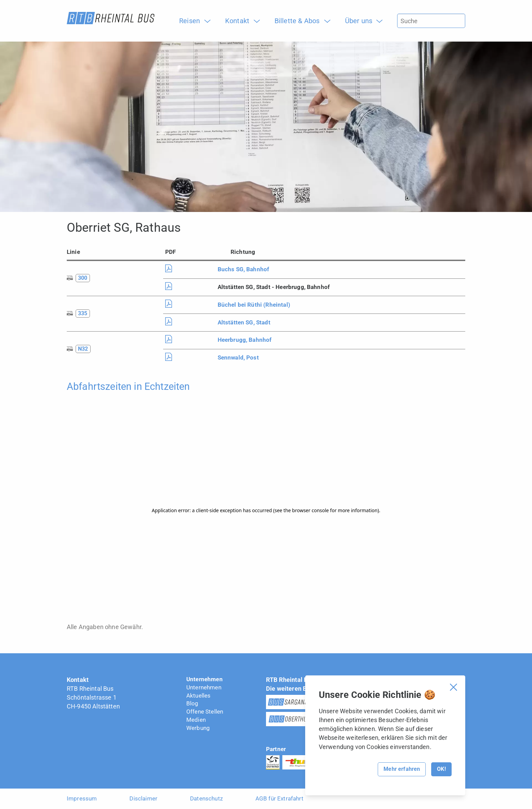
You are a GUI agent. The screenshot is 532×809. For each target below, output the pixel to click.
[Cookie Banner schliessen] (453, 687)
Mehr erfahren (402, 769)
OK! (441, 769)
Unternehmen (205, 679)
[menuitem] (192, 21)
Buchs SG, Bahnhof (244, 269)
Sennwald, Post (238, 357)
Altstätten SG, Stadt (244, 322)
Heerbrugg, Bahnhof (245, 340)
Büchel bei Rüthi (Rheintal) (254, 305)
